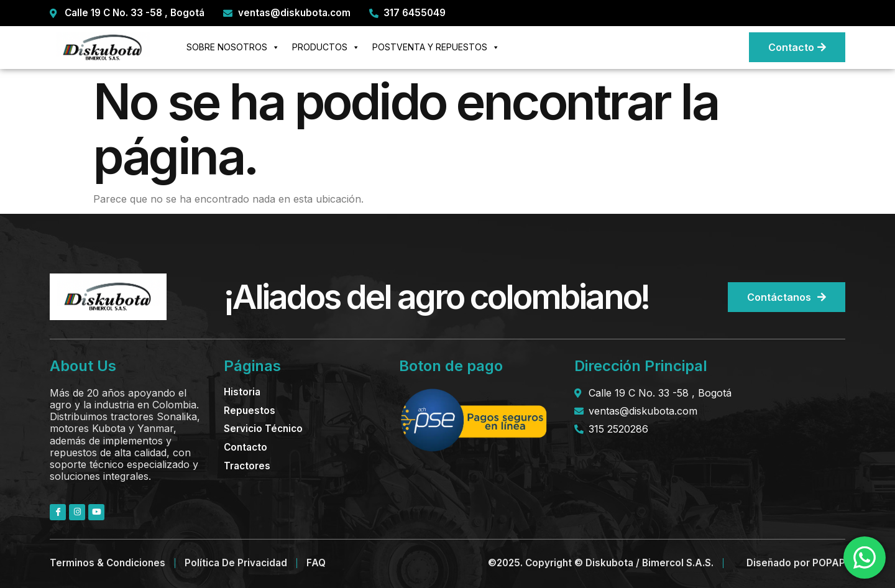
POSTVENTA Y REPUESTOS (436, 47)
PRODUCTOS (326, 47)
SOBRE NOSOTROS (233, 47)
